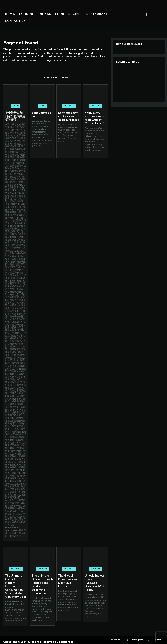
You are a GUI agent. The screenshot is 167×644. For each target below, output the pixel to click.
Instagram (137, 640)
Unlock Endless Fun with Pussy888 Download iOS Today (95, 583)
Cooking (96, 106)
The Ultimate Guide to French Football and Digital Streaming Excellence (42, 584)
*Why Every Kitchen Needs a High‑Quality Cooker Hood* (95, 118)
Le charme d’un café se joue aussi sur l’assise (69, 116)
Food (16, 106)
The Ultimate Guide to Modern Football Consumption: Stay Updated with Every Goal (15, 586)
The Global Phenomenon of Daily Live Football (69, 581)
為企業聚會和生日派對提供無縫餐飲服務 (15, 116)
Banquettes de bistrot (41, 114)
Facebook (116, 640)
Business (69, 106)
